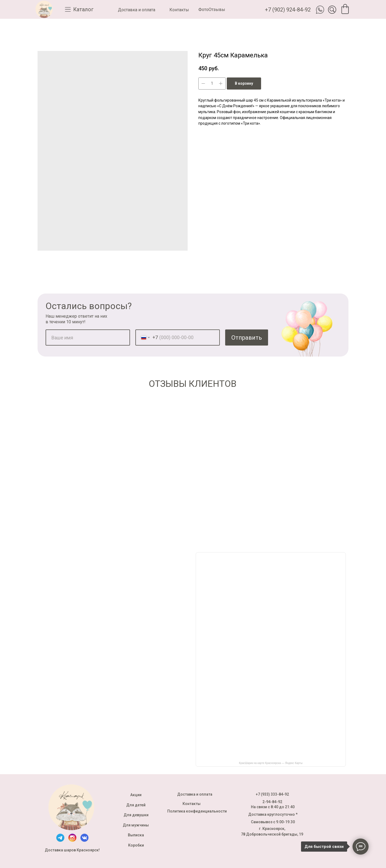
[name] (88, 337)
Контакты (179, 10)
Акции (136, 795)
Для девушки (136, 815)
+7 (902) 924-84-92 (288, 10)
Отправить (247, 338)
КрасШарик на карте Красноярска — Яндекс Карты (271, 763)
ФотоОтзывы (212, 10)
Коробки (136, 845)
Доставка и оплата (137, 10)
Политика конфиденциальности (197, 811)
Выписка (136, 835)
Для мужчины (136, 825)
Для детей (136, 805)
